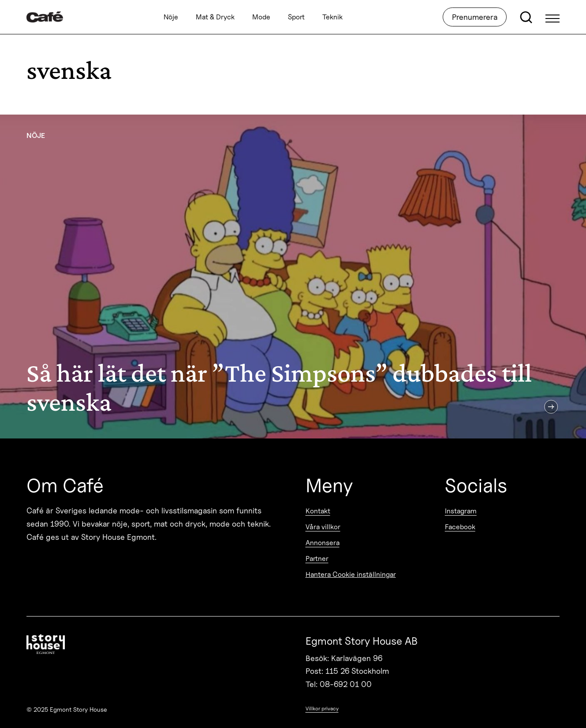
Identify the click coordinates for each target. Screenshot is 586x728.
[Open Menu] (552, 17)
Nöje (171, 17)
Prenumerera (475, 17)
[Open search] (526, 17)
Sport (296, 17)
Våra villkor (323, 527)
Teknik (332, 17)
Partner (317, 559)
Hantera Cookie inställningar (351, 574)
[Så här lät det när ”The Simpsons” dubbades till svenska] (293, 277)
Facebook (460, 527)
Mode (261, 17)
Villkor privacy (322, 708)
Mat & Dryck (215, 17)
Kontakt (318, 511)
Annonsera (323, 543)
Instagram (461, 511)
